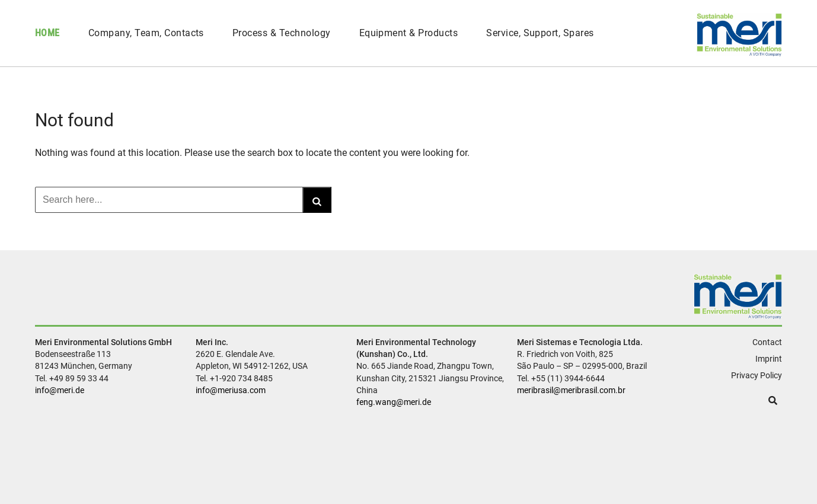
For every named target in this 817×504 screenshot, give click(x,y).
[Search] (317, 200)
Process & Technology (282, 33)
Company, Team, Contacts (146, 33)
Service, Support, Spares (540, 33)
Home (47, 33)
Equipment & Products (409, 33)
